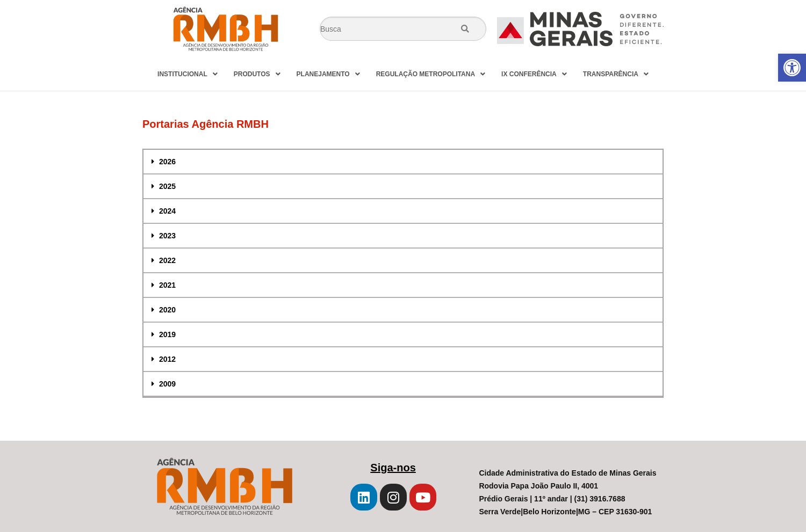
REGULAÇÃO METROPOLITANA (431, 74)
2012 (167, 359)
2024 (167, 211)
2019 (167, 334)
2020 (167, 310)
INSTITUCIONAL (188, 74)
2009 (167, 384)
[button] (792, 68)
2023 (167, 236)
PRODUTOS (257, 74)
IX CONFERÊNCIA (534, 74)
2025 (167, 186)
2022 (167, 260)
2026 (167, 162)
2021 (167, 285)
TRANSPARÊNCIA (616, 74)
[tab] (403, 162)
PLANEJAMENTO (328, 74)
